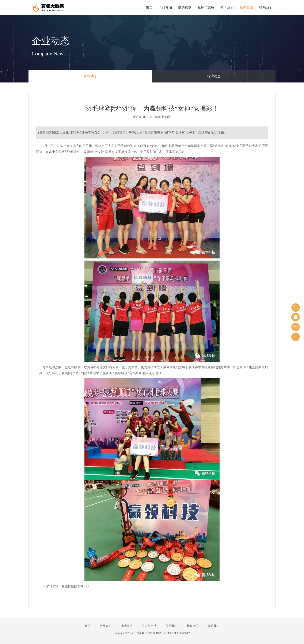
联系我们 (266, 7)
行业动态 (214, 76)
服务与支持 (206, 7)
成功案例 (185, 7)
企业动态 (90, 76)
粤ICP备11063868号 (179, 633)
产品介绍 (165, 7)
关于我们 (227, 7)
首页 (149, 7)
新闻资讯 (246, 7)
